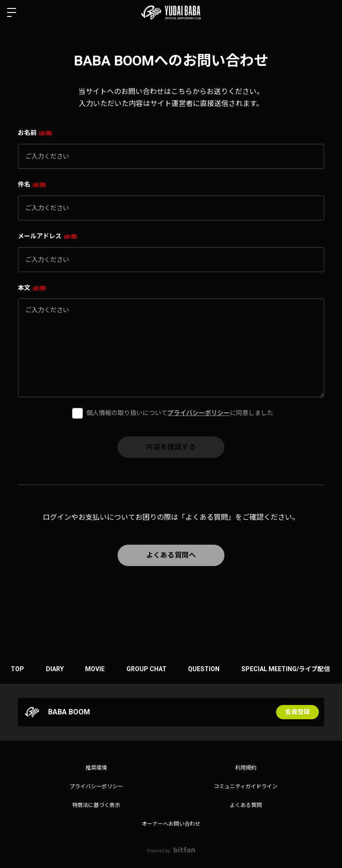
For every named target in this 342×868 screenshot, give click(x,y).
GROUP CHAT (149, 669)
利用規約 (246, 768)
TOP (18, 669)
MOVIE (97, 669)
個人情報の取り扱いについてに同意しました (180, 413)
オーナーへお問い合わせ (171, 824)
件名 (32, 184)
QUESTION (207, 669)
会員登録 (297, 712)
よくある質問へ (171, 555)
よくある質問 (246, 805)
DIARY (56, 669)
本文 (32, 288)
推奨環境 (96, 768)
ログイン (328, 12)
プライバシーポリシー (199, 413)
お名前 (35, 133)
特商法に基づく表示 (96, 805)
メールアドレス (47, 236)
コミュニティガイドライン (246, 786)
